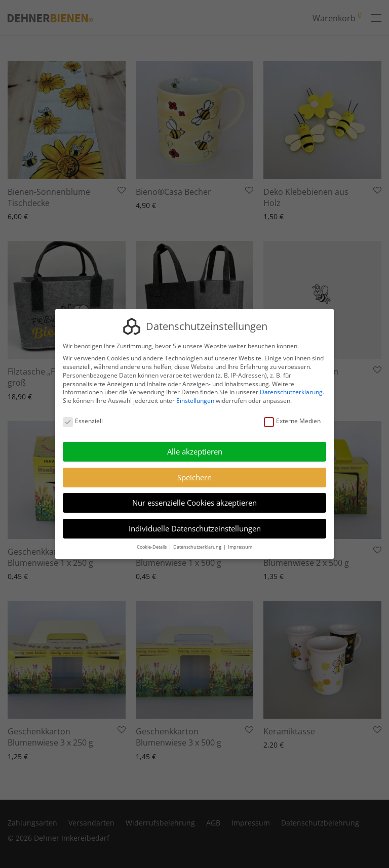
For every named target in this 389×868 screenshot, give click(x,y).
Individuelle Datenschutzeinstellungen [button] (195, 528)
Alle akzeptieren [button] (195, 451)
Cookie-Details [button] (152, 547)
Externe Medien (292, 421)
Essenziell (83, 421)
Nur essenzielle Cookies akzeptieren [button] (194, 503)
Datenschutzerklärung (291, 392)
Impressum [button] (240, 547)
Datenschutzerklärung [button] (198, 547)
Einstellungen (195, 401)
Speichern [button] (194, 477)
